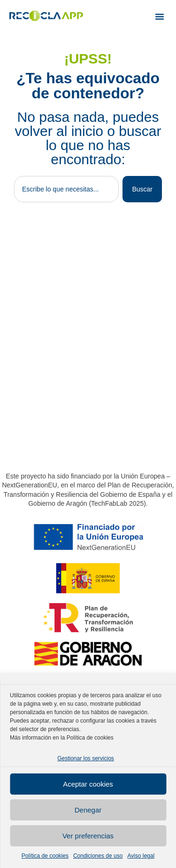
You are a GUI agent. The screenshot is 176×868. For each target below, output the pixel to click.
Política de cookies (45, 856)
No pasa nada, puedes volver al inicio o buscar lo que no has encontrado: (88, 138)
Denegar (88, 810)
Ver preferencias (88, 836)
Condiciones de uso (98, 856)
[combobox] (66, 189)
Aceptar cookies (88, 784)
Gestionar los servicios (86, 758)
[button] (160, 16)
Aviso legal (141, 856)
